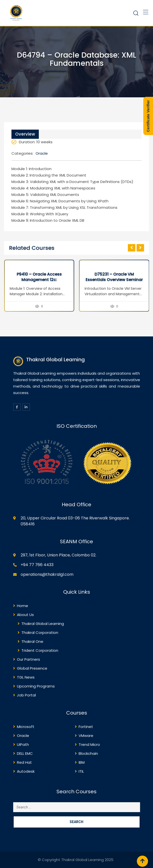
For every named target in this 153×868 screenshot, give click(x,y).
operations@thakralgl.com (47, 574)
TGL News (26, 677)
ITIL (81, 771)
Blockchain (88, 753)
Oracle (42, 153)
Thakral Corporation (40, 633)
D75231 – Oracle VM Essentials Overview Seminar (114, 277)
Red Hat (24, 762)
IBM (82, 762)
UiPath (23, 744)
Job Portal (26, 695)
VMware (86, 736)
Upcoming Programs (36, 686)
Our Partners (28, 659)
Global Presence (32, 668)
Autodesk (26, 771)
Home (23, 606)
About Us (25, 615)
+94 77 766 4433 (37, 565)
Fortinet (86, 727)
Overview (25, 134)
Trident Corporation (40, 650)
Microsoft (26, 727)
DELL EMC (25, 753)
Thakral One (32, 641)
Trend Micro (89, 744)
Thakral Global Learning (43, 624)
